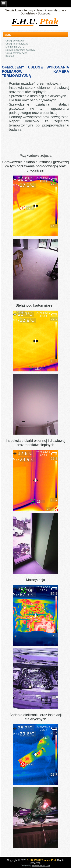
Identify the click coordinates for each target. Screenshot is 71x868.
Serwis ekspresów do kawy (20, 50)
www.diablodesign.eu (41, 865)
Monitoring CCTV (15, 47)
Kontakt (10, 56)
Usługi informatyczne (17, 44)
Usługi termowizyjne (16, 53)
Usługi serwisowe (15, 41)
